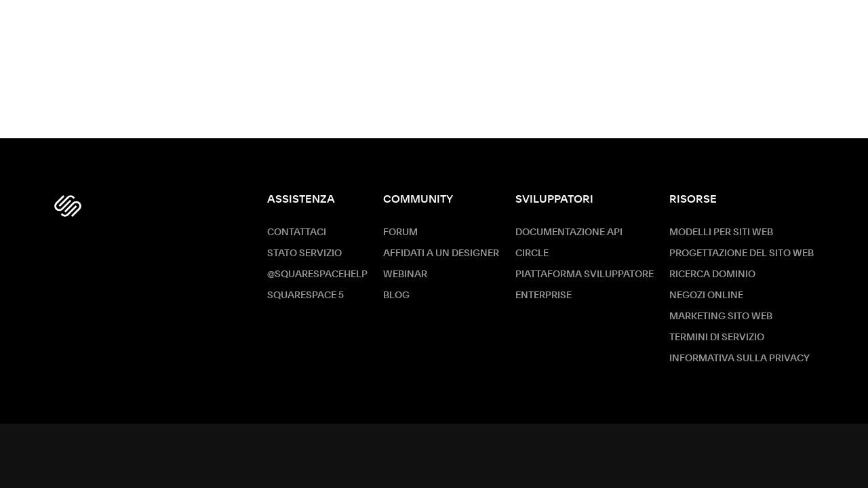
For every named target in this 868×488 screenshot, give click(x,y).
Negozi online (706, 296)
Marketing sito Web (721, 317)
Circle (532, 253)
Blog (396, 296)
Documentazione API (569, 232)
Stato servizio (304, 253)
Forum (400, 232)
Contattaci (297, 232)
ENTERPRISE (544, 296)
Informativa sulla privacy (739, 359)
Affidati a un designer (441, 253)
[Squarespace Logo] (68, 206)
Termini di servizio (717, 338)
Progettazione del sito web (742, 253)
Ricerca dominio (712, 274)
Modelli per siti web (721, 232)
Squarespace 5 (305, 296)
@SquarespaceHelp (317, 274)
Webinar (405, 274)
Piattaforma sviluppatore (585, 274)
